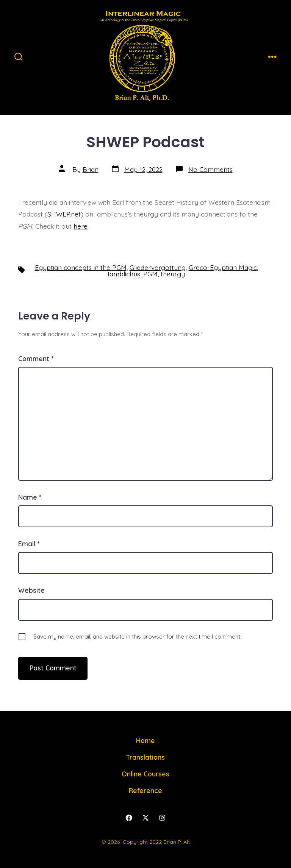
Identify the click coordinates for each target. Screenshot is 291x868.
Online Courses (145, 774)
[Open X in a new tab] (145, 818)
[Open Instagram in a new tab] (162, 818)
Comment (36, 358)
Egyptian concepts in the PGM (81, 267)
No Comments (210, 169)
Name (30, 497)
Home (145, 740)
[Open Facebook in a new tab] (129, 818)
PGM (150, 274)
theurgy (173, 274)
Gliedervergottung (158, 267)
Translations (145, 757)
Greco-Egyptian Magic (223, 267)
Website (31, 590)
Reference (145, 790)
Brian (91, 169)
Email (29, 544)
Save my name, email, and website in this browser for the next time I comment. (137, 637)
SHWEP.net (64, 214)
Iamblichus (124, 274)
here (81, 226)
